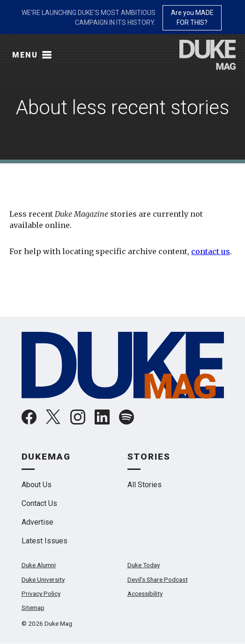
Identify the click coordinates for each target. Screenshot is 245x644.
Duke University (43, 579)
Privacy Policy (41, 593)
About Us (37, 485)
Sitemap (33, 607)
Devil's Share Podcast (158, 579)
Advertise (37, 522)
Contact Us (39, 503)
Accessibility (145, 593)
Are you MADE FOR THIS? (192, 18)
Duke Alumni (39, 565)
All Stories (145, 485)
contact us (211, 251)
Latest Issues (45, 541)
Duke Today (144, 565)
